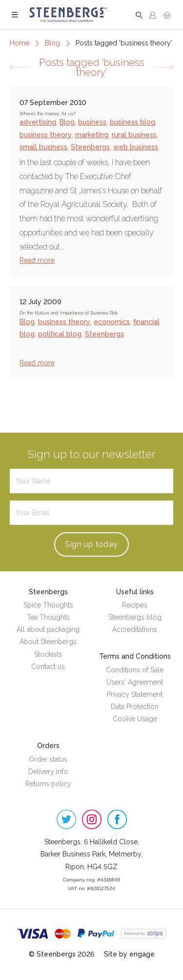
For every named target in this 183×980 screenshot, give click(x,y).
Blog (52, 43)
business (92, 122)
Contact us (48, 667)
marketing (92, 135)
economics (112, 322)
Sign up (91, 544)
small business (43, 147)
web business (136, 147)
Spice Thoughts (48, 605)
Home (20, 43)
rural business (134, 135)
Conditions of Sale (135, 670)
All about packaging (48, 629)
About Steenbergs (48, 642)
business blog (132, 122)
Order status (48, 759)
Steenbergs (90, 147)
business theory (46, 135)
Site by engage (129, 954)
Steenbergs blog (135, 617)
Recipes (135, 605)
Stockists (48, 654)
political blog (60, 334)
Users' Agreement (135, 682)
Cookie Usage (135, 719)
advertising (38, 122)
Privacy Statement (135, 694)
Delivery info (48, 771)
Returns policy (48, 784)
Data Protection (135, 707)
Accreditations (135, 629)
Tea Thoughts (48, 617)
